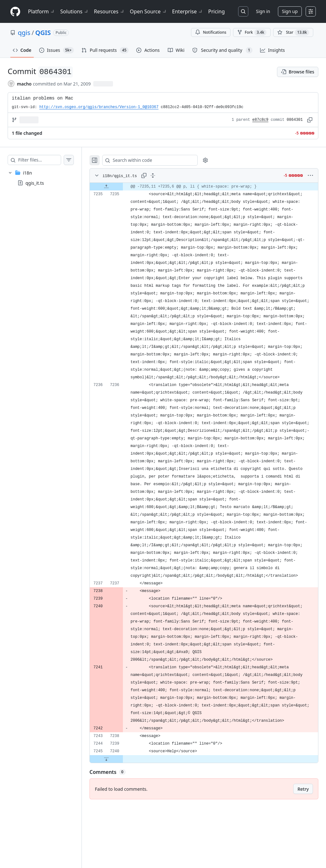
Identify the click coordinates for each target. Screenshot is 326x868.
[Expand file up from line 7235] (119, 187)
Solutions (74, 11)
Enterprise (188, 11)
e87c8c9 (260, 120)
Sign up (290, 11)
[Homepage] (15, 12)
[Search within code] (160, 160)
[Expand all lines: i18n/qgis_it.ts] (166, 176)
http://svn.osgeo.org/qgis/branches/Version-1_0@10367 (99, 107)
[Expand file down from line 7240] (119, 820)
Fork (252, 32)
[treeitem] (47, 178)
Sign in (263, 11)
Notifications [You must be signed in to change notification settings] (211, 32)
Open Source (149, 11)
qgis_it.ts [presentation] (35, 183)
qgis (24, 33)
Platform (42, 11)
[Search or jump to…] (243, 11)
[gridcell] (210, 187)
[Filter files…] (46, 160)
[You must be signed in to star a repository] (293, 32)
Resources (109, 11)
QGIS (43, 33)
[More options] (310, 176)
